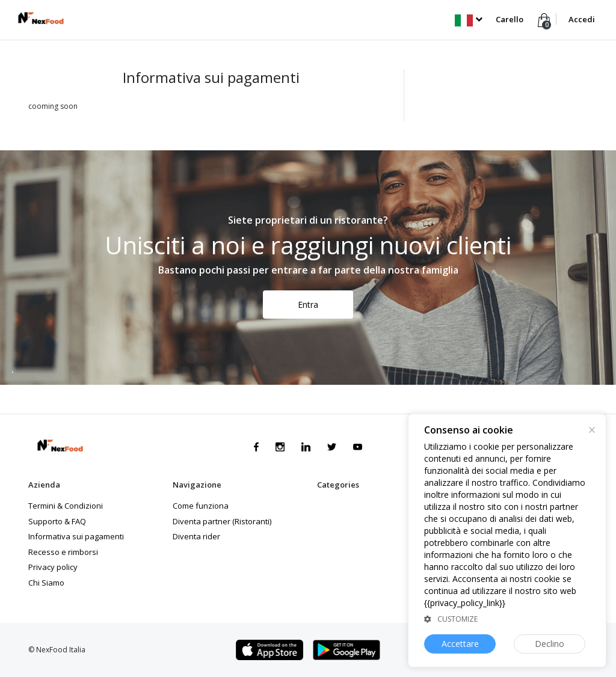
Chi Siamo (46, 583)
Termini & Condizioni (66, 506)
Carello (510, 19)
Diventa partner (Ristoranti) (222, 521)
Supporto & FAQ (57, 521)
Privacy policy (53, 567)
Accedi (582, 19)
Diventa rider (196, 536)
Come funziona (201, 506)
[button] (468, 19)
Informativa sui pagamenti (76, 536)
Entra (308, 305)
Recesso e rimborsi (63, 552)
